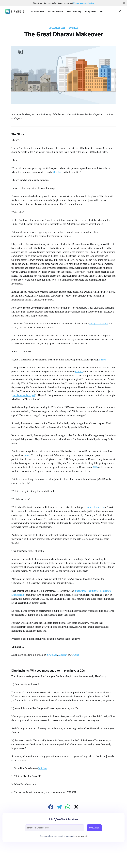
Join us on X (82, 836)
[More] (101, 12)
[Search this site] (120, 11)
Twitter (76, 655)
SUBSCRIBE (94, 828)
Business (74, 28)
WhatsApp (52, 655)
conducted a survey (94, 507)
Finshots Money (74, 11)
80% (95, 467)
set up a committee (99, 324)
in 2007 (79, 371)
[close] (124, 3)
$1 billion (57, 172)
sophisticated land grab (24, 395)
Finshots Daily (38, 11)
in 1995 (102, 360)
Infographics (91, 11)
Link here (42, 768)
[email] (55, 828)
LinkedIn (63, 655)
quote (27, 455)
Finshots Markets (55, 11)
